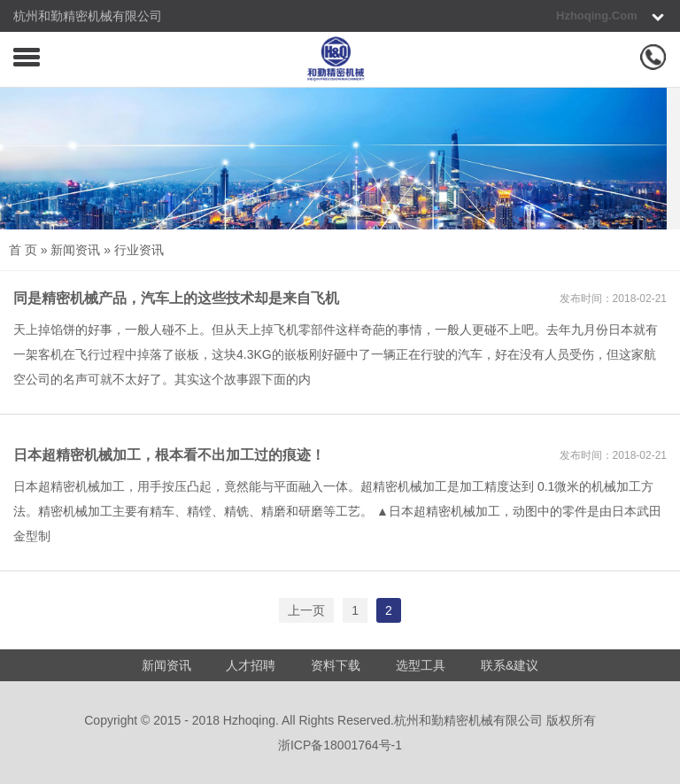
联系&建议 (510, 665)
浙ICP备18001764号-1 (340, 745)
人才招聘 (251, 665)
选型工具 (421, 665)
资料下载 (336, 665)
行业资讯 (139, 250)
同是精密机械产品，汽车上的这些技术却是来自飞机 (176, 298)
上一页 (306, 610)
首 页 (23, 250)
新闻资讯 (75, 250)
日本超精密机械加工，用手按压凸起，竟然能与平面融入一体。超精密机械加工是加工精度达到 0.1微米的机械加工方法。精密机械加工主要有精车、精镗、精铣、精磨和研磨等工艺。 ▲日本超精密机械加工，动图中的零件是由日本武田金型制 (337, 511)
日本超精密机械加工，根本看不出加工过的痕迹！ (169, 455)
